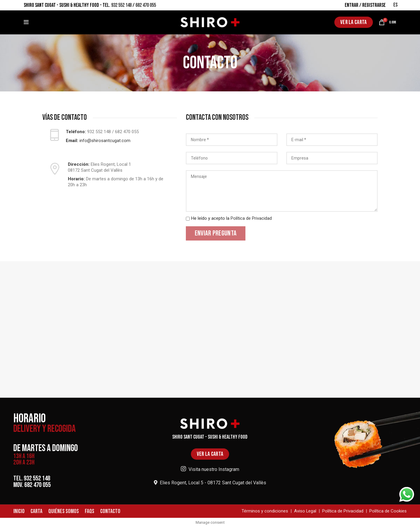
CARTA (36, 511)
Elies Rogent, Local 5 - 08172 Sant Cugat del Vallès (210, 483)
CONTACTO (110, 511)
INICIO (19, 511)
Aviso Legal (305, 511)
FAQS (90, 511)
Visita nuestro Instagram (210, 469)
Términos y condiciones (265, 511)
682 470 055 (146, 5)
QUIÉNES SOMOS (64, 511)
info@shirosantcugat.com (105, 141)
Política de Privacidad (251, 218)
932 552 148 (121, 5)
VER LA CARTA (354, 22)
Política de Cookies (388, 511)
